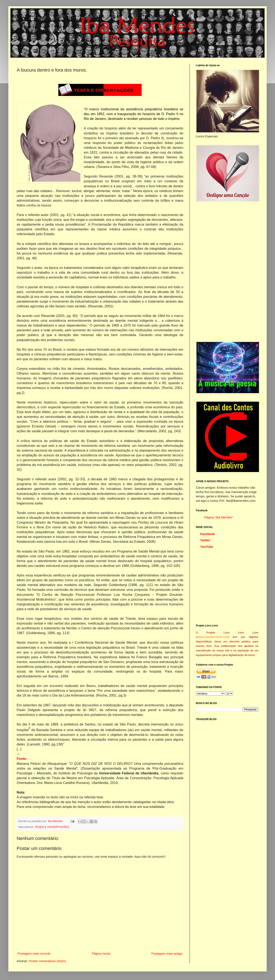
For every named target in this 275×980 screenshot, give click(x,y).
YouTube (207, 547)
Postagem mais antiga (167, 953)
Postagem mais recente (34, 953)
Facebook (207, 534)
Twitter (205, 540)
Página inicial (101, 953)
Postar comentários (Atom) (47, 961)
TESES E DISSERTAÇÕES (52, 827)
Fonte (21, 759)
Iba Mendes (56, 821)
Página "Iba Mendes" (219, 517)
